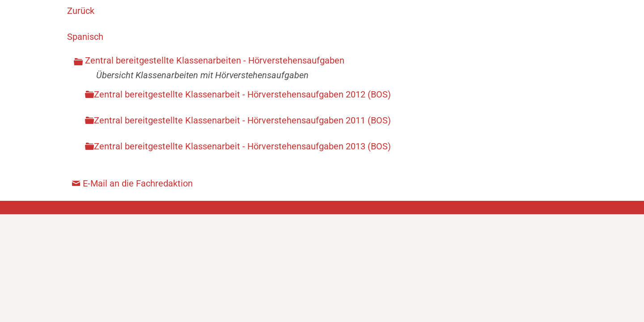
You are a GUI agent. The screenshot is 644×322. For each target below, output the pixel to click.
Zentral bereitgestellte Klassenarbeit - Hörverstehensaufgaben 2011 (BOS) (242, 120)
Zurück (81, 11)
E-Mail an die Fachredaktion (138, 183)
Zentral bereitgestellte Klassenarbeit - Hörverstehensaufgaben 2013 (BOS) (242, 146)
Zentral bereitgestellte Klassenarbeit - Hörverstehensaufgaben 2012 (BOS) (242, 94)
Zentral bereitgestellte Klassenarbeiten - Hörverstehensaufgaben (215, 60)
